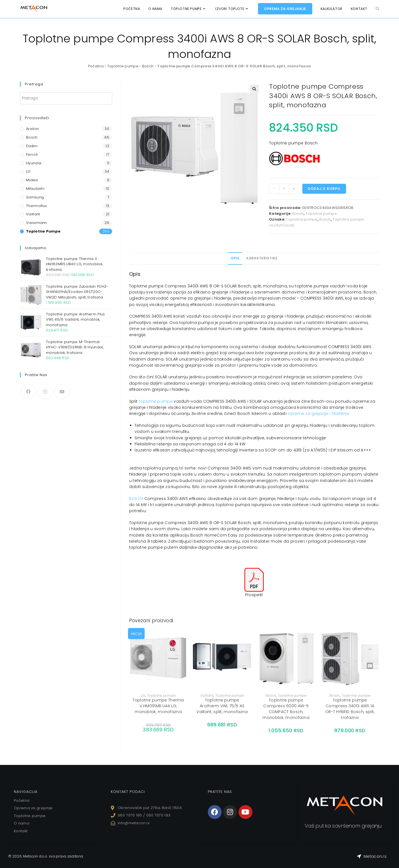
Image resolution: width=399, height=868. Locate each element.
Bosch (148, 66)
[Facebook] (28, 391)
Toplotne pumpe (123, 66)
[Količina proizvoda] (284, 189)
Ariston (32, 129)
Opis (235, 258)
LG (143, 695)
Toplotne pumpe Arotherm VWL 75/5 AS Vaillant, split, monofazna (222, 706)
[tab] (235, 258)
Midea (32, 180)
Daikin (32, 146)
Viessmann (37, 223)
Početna (96, 66)
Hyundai (34, 163)
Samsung (35, 197)
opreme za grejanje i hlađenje (318, 413)
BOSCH (136, 499)
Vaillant (207, 695)
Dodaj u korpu (324, 189)
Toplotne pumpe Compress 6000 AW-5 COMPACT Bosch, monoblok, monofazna (286, 709)
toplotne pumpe (156, 401)
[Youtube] (62, 391)
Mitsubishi (35, 189)
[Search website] (377, 9)
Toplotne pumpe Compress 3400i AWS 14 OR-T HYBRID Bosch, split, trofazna (350, 709)
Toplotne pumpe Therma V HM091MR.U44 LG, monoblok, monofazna (158, 706)
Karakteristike (262, 258)
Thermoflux (36, 206)
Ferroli (32, 155)
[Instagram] (45, 391)
